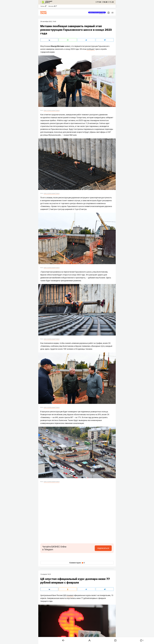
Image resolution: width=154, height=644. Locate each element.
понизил (70, 595)
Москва (51, 6)
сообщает (91, 49)
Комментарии (77, 563)
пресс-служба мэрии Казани (52, 110)
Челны (43, 6)
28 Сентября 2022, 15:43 (48, 22)
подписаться (103, 548)
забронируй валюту (49, 2)
